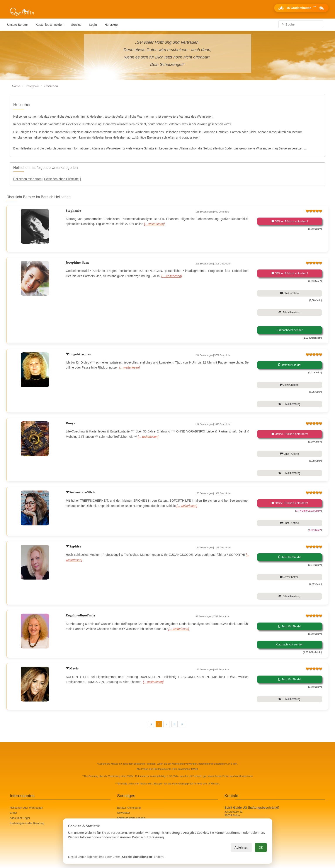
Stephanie (73, 211)
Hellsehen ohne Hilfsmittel (62, 179)
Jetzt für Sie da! (290, 365)
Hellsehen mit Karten (27, 179)
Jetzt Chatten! (290, 385)
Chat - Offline (289, 293)
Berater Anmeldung (129, 808)
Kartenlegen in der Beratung (27, 823)
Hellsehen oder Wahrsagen (26, 808)
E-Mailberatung (289, 312)
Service (76, 25)
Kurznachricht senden (289, 330)
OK (261, 847)
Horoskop (111, 25)
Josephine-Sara (77, 263)
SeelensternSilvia (82, 493)
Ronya (71, 423)
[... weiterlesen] (154, 224)
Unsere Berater (18, 25)
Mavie (74, 669)
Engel (13, 813)
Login (93, 25)
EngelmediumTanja (80, 616)
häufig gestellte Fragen (131, 818)
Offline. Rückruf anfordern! (290, 221)
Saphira (75, 547)
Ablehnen (241, 847)
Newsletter (124, 813)
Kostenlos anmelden (50, 25)
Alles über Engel (20, 818)
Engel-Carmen (80, 354)
